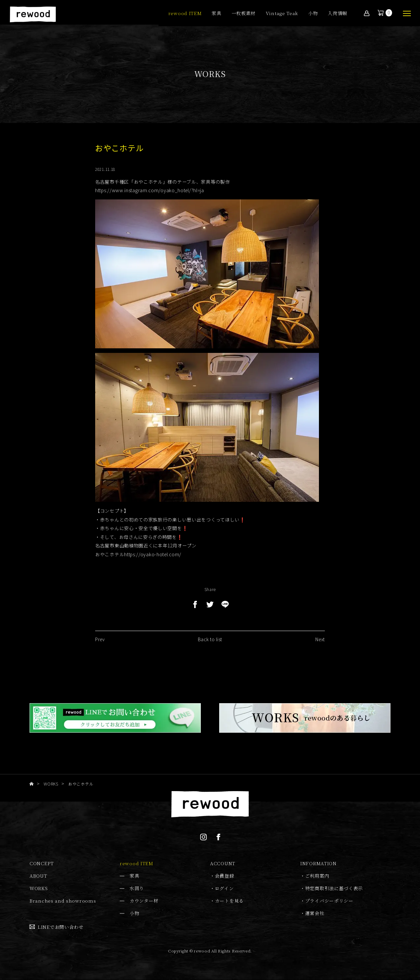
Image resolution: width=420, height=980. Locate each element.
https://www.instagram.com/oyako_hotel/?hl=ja (150, 190)
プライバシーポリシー (329, 901)
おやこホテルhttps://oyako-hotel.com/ (138, 554)
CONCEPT (42, 864)
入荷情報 (337, 14)
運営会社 (315, 913)
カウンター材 (144, 901)
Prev (100, 643)
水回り (137, 888)
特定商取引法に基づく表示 (334, 888)
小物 (313, 14)
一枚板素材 (244, 14)
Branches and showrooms (63, 901)
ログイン (224, 888)
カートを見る (229, 901)
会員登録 (225, 876)
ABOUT (38, 876)
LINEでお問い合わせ (61, 927)
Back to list (210, 643)
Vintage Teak (282, 14)
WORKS (39, 888)
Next (320, 643)
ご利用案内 (317, 876)
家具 (216, 14)
